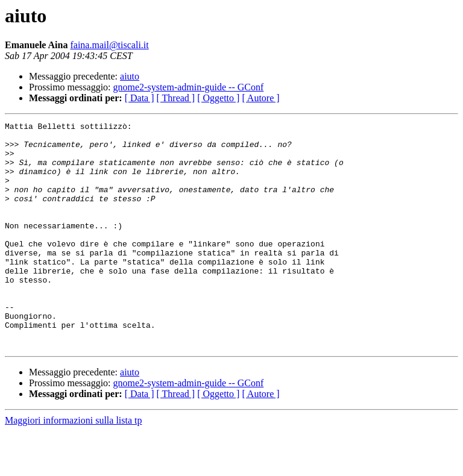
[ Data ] (140, 98)
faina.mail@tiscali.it (109, 45)
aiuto (130, 76)
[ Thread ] (176, 98)
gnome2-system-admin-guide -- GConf (189, 87)
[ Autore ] (260, 98)
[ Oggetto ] (218, 98)
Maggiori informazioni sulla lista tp (74, 465)
